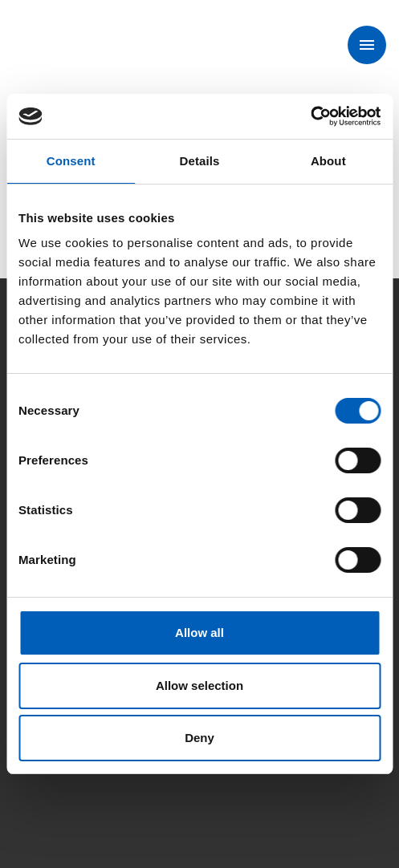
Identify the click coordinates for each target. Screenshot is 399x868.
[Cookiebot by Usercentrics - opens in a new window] (310, 116)
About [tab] (328, 161)
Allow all (199, 633)
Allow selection (199, 685)
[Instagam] (77, 785)
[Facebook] (32, 785)
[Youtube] (212, 785)
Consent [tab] (71, 161)
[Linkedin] (167, 785)
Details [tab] (200, 161)
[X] (122, 785)
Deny (199, 738)
